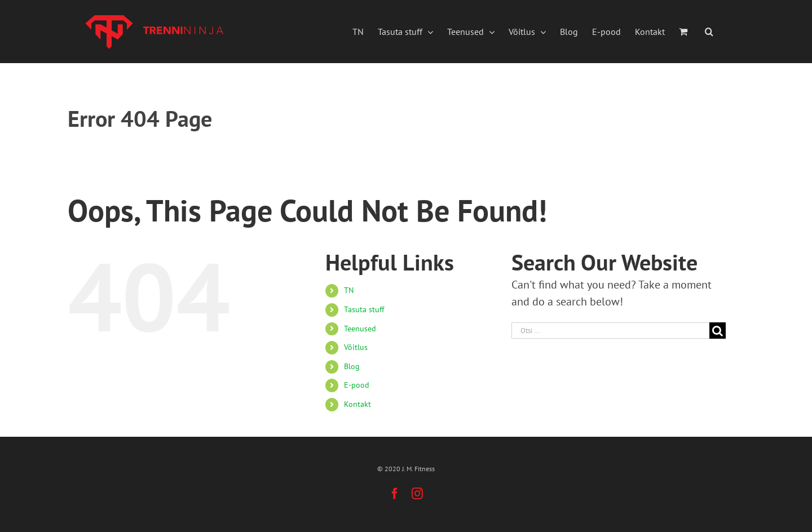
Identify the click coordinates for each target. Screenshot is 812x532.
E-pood (357, 385)
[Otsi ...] (610, 331)
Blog (352, 366)
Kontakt (358, 404)
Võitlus (356, 347)
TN (349, 290)
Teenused (360, 329)
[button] (709, 32)
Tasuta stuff (364, 309)
